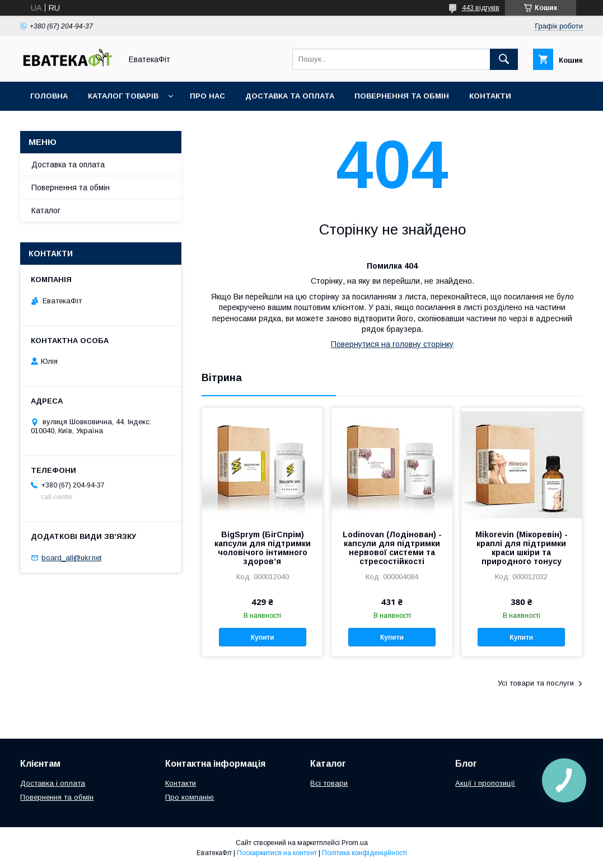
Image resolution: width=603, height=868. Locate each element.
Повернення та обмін (402, 96)
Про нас (207, 96)
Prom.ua (355, 843)
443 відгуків (481, 8)
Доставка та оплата (290, 96)
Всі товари (329, 783)
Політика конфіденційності (364, 853)
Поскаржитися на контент (277, 853)
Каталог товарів (123, 96)
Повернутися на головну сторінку (392, 344)
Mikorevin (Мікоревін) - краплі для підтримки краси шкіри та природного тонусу (522, 548)
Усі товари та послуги (536, 683)
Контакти (490, 96)
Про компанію (190, 797)
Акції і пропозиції (485, 783)
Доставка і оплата (53, 783)
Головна (49, 96)
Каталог (46, 210)
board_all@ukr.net (71, 558)
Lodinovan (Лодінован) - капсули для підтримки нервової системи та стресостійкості (392, 548)
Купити (263, 637)
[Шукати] (504, 59)
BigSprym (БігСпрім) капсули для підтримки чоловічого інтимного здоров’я (263, 548)
